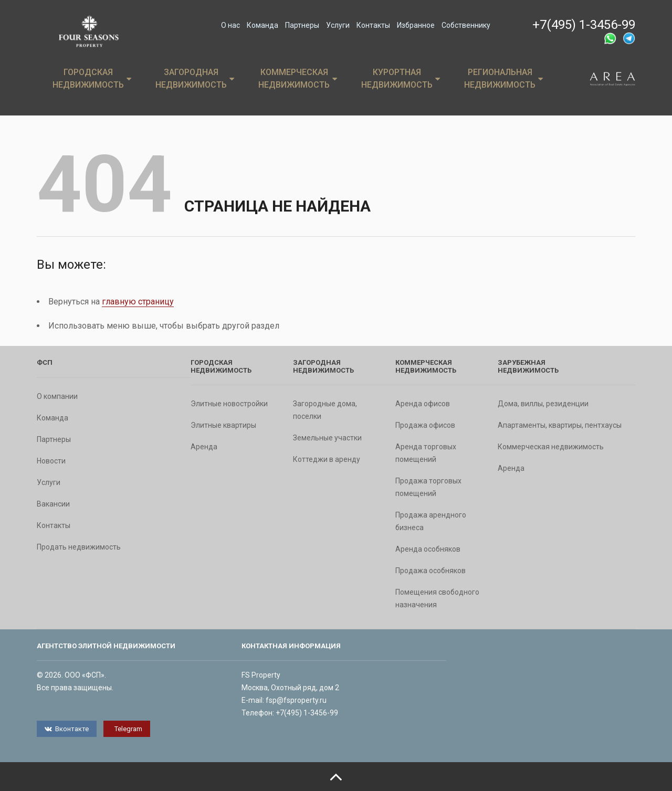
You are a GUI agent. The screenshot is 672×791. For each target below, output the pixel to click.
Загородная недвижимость (195, 78)
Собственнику (466, 25)
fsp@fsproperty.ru (296, 700)
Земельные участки (327, 438)
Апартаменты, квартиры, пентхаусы (560, 425)
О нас (230, 25)
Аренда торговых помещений (426, 453)
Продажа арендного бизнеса (431, 521)
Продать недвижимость (79, 547)
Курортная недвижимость (401, 78)
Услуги (338, 25)
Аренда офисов (423, 404)
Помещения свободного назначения (437, 598)
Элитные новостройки (229, 404)
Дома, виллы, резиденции (543, 404)
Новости (51, 461)
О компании (57, 396)
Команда (262, 25)
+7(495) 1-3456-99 (584, 25)
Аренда (204, 447)
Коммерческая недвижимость (298, 78)
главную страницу (138, 302)
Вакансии (53, 504)
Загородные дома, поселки (325, 410)
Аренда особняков (428, 549)
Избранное (416, 25)
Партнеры (302, 25)
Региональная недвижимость (503, 78)
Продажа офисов (425, 425)
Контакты (373, 25)
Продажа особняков (430, 571)
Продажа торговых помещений (428, 487)
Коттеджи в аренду (327, 459)
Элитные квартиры (223, 425)
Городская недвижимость (92, 78)
